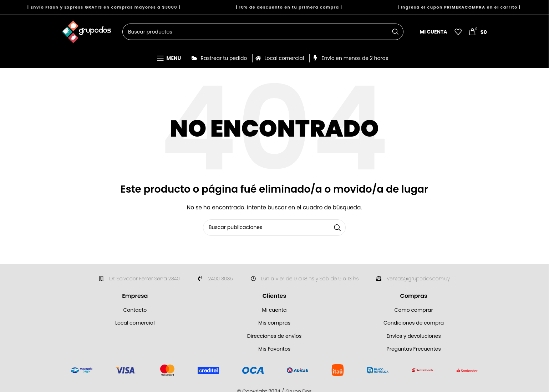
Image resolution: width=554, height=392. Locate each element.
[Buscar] (263, 34)
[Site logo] (87, 33)
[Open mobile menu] (169, 61)
